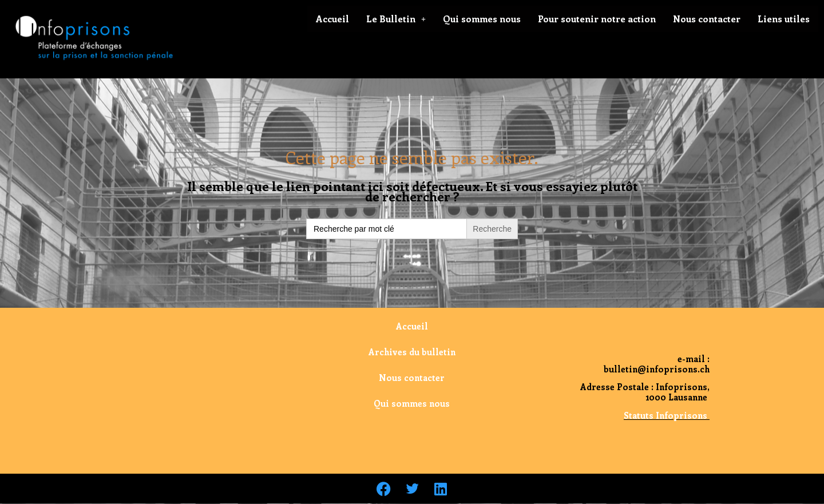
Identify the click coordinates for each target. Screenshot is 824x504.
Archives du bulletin (412, 352)
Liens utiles (784, 19)
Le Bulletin (396, 19)
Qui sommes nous (482, 19)
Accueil (332, 19)
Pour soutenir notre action (597, 19)
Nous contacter (707, 19)
